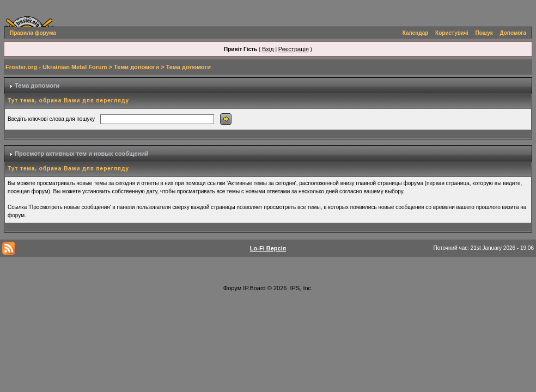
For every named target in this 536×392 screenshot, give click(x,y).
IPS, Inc (301, 288)
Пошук (484, 33)
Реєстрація (294, 49)
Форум (232, 288)
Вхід (268, 49)
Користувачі (452, 33)
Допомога (513, 33)
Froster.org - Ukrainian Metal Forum (56, 67)
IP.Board (254, 288)
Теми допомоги (136, 67)
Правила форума (33, 33)
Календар (416, 33)
